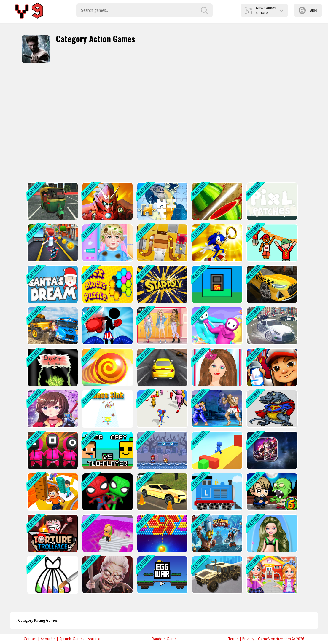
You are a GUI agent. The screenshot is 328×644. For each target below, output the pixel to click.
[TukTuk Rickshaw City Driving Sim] (52, 201)
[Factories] (217, 284)
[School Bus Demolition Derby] (52, 326)
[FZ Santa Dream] (52, 284)
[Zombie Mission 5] (272, 492)
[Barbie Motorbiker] (272, 533)
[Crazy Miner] (107, 533)
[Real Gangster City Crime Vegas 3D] (272, 326)
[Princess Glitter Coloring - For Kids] (52, 575)
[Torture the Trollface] (52, 533)
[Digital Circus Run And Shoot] (162, 409)
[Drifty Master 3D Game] (162, 367)
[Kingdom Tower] (217, 533)
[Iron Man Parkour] (107, 201)
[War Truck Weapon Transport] (217, 575)
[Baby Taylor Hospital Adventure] (107, 243)
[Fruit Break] (217, 201)
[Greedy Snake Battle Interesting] (107, 367)
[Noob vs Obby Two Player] (107, 450)
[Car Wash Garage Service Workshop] (162, 492)
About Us (48, 639)
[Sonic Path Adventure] (217, 243)
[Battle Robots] (272, 450)
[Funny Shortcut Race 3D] (52, 492)
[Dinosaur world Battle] (272, 409)
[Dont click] (52, 367)
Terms (233, 639)
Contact (30, 639)
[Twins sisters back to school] (272, 575)
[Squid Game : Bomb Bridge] (52, 450)
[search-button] (204, 10)
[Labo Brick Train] (217, 492)
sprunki (94, 639)
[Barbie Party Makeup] (217, 367)
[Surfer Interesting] (217, 450)
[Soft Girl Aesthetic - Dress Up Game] (162, 326)
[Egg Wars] (162, 575)
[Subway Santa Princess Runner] (272, 367)
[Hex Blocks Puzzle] (107, 284)
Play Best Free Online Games (30, 10)
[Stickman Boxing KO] (107, 326)
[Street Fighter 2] (217, 409)
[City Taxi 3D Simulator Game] (272, 284)
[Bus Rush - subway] (52, 243)
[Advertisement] (164, 117)
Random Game (164, 639)
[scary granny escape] (107, 575)
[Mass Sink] (107, 409)
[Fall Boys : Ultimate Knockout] (217, 326)
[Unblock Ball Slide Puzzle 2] (162, 243)
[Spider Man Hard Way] (107, 492)
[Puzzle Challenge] (162, 201)
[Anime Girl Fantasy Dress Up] (52, 409)
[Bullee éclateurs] (162, 533)
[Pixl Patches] (272, 201)
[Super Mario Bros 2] (162, 450)
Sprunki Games (72, 639)
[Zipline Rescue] (272, 243)
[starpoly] (162, 284)
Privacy (248, 639)
